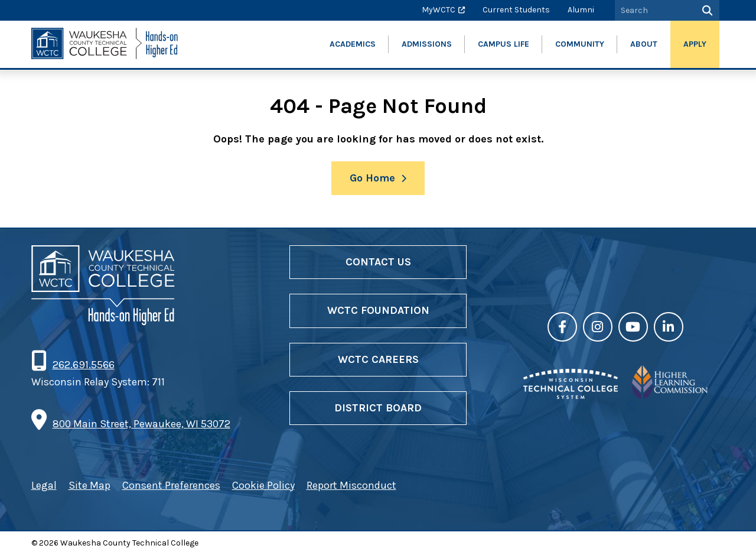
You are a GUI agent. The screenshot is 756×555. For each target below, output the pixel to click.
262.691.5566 (83, 365)
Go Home (372, 178)
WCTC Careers (378, 359)
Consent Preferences (171, 485)
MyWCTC (439, 10)
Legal (44, 485)
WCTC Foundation (378, 310)
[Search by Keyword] (654, 10)
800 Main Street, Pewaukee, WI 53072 (141, 424)
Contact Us (378, 262)
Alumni (581, 10)
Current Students (516, 10)
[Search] (706, 10)
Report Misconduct (351, 485)
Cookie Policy (263, 485)
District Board (378, 408)
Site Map (89, 485)
